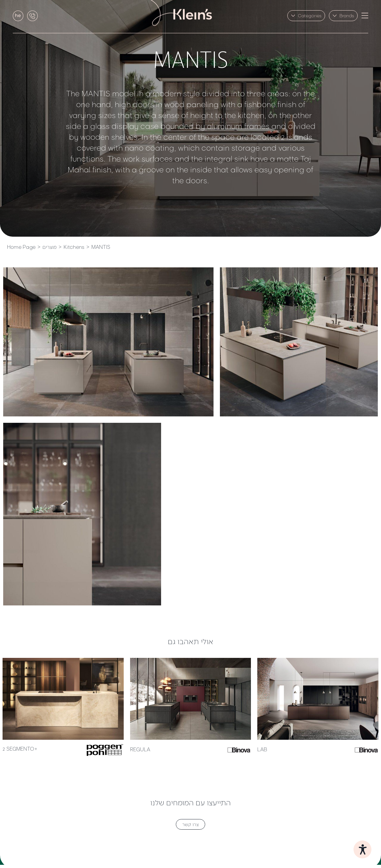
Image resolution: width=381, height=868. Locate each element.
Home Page (21, 247)
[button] (306, 16)
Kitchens (74, 247)
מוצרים (50, 247)
